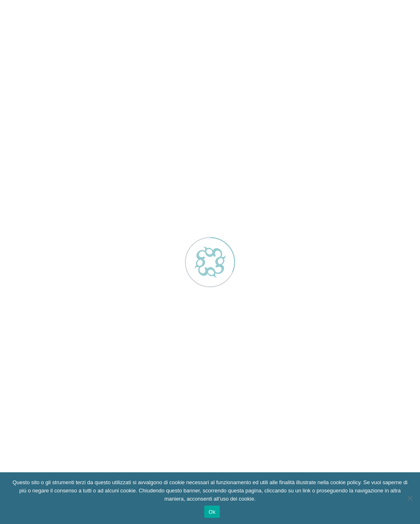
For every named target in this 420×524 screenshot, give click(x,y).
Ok (212, 512)
